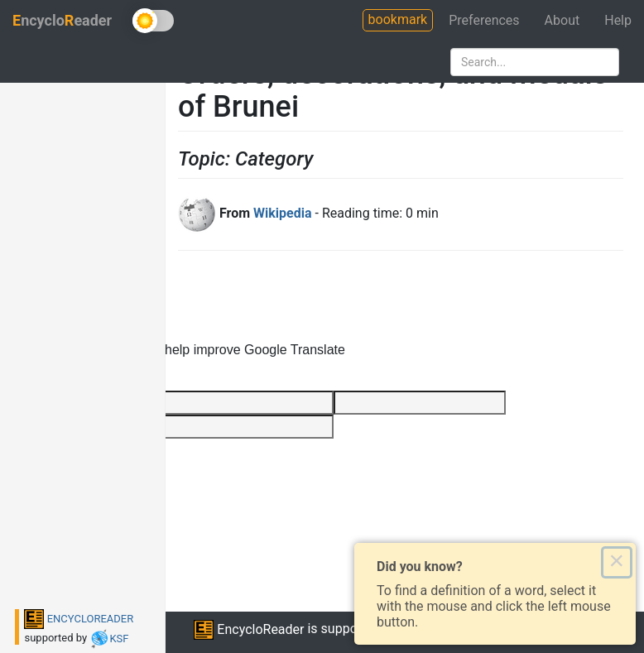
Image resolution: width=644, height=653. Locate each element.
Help (618, 20)
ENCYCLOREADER (79, 619)
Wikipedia (282, 213)
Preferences (484, 20)
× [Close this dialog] (616, 562)
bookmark (398, 19)
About (562, 20)
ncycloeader (62, 20)
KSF (109, 639)
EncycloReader (249, 629)
